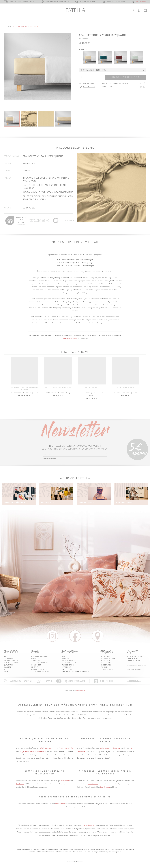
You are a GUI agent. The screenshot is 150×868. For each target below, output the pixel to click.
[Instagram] (141, 87)
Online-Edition (123, 21)
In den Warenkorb (126, 77)
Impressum (66, 667)
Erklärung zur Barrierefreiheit (76, 671)
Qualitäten (8, 665)
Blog (6, 671)
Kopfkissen (20, 784)
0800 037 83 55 (141, 2)
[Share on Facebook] (141, 84)
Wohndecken (60, 803)
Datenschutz (67, 669)
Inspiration (141, 21)
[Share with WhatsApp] (145, 87)
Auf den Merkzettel (89, 87)
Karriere (7, 667)
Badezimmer (82, 21)
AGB (64, 656)
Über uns (7, 656)
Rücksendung (68, 665)
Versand (66, 658)
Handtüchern (93, 784)
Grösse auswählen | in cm (93, 70)
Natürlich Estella (11, 661)
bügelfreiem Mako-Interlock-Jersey (33, 751)
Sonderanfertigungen (40, 656)
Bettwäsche (9, 21)
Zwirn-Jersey (105, 748)
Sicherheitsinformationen (70, 338)
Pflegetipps (36, 658)
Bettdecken (65, 780)
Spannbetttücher (29, 21)
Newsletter (36, 661)
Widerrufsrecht (69, 663)
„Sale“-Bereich (88, 825)
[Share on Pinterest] (145, 84)
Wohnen (97, 21)
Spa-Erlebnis (105, 787)
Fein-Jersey (116, 748)
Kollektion (8, 658)
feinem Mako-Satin (66, 748)
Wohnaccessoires (11, 663)
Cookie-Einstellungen (40, 671)
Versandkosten (81, 691)
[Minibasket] (145, 11)
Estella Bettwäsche (46, 748)
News (6, 669)
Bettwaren (48, 21)
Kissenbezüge (65, 21)
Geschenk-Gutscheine (40, 663)
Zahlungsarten (69, 661)
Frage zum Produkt (89, 84)
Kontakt (34, 667)
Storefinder (36, 665)
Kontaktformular (135, 669)
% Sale (108, 21)
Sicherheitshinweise (39, 669)
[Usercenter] (139, 11)
